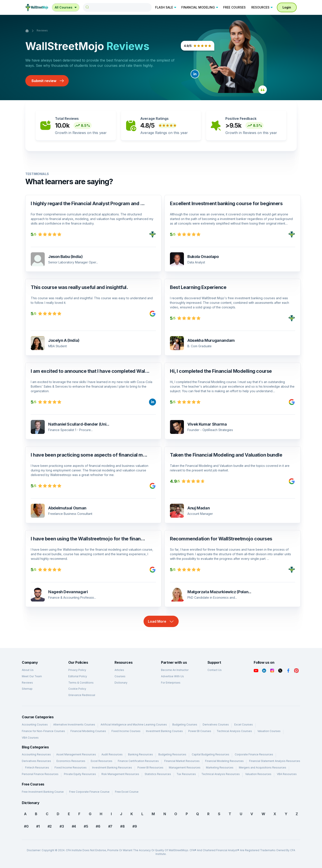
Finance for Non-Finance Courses (43, 731)
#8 (122, 826)
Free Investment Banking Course (43, 792)
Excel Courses (244, 724)
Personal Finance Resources (40, 774)
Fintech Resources (37, 767)
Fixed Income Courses (126, 731)
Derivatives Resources (36, 761)
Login (287, 7)
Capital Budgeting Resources (211, 754)
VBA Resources (287, 774)
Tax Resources (186, 774)
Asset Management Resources (76, 754)
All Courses (66, 7)
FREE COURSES (234, 7)
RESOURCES (262, 7)
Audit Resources (112, 754)
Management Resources (185, 767)
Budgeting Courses (185, 724)
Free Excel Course (127, 792)
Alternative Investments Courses (74, 724)
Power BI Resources (150, 767)
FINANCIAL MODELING (200, 7)
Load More (161, 621)
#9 (135, 826)
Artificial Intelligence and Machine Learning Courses (134, 724)
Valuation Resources (258, 774)
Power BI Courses (200, 731)
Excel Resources (102, 761)
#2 (50, 826)
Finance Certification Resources (138, 761)
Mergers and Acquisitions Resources (263, 767)
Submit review (48, 81)
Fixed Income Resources (71, 767)
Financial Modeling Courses (88, 731)
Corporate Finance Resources (254, 754)
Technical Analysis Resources (221, 774)
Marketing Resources (220, 767)
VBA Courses (30, 738)
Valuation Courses (269, 731)
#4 (74, 826)
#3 (62, 826)
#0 (26, 826)
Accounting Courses (35, 724)
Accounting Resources (36, 754)
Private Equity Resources (80, 774)
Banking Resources (140, 754)
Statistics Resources (158, 774)
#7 (110, 826)
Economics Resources (71, 761)
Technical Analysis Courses (234, 731)
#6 (98, 826)
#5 (86, 826)
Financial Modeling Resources (224, 761)
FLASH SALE (166, 7)
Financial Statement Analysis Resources (275, 761)
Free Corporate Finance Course (89, 792)
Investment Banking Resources (112, 767)
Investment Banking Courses (164, 731)
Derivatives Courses (216, 724)
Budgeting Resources (172, 754)
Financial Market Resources (182, 761)
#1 (38, 826)
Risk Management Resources (120, 774)
